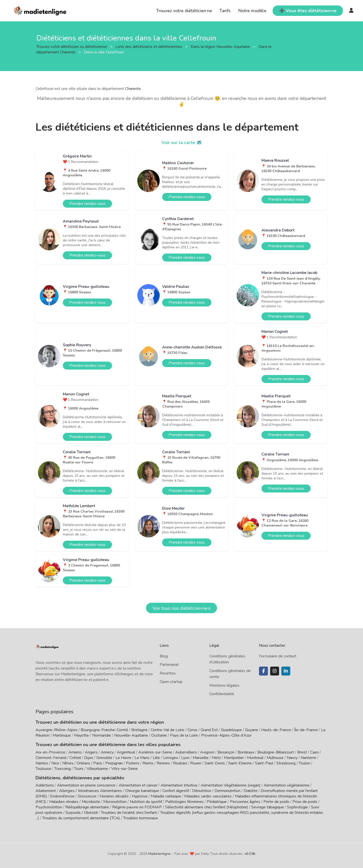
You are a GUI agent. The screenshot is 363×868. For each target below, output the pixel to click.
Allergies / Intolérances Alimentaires (91, 791)
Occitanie (159, 735)
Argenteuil (126, 752)
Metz (216, 758)
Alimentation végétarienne (287, 785)
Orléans (83, 763)
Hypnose (140, 796)
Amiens (75, 752)
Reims (148, 763)
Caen (314, 752)
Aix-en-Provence (50, 752)
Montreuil (255, 758)
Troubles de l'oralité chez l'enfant (129, 813)
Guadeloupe (231, 730)
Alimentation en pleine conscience (86, 785)
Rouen (196, 763)
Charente (133, 89)
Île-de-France (306, 730)
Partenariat (169, 665)
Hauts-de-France (276, 730)
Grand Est (209, 730)
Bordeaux (246, 752)
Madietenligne (159, 854)
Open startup (171, 682)
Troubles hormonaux (141, 818)
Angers (91, 752)
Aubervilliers (186, 752)
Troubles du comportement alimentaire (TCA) (81, 818)
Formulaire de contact (278, 656)
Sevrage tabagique (268, 807)
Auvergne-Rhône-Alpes (56, 730)
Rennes (163, 763)
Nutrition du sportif (146, 802)
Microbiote (91, 802)
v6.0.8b (250, 854)
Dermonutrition (228, 791)
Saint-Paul (264, 763)
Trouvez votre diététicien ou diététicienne (72, 46)
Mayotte (81, 735)
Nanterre (308, 758)
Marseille (201, 758)
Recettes (168, 673)
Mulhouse (275, 758)
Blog (164, 656)
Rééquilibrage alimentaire (87, 807)
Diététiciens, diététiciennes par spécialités (80, 778)
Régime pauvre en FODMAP (137, 807)
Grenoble (104, 758)
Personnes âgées (245, 802)
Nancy (292, 758)
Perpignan (114, 763)
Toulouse (43, 769)
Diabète (251, 791)
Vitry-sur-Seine (125, 769)
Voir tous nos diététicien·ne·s (181, 608)
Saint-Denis (215, 763)
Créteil (75, 758)
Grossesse (87, 796)
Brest (302, 752)
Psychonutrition (49, 807)
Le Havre (123, 758)
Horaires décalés (114, 796)
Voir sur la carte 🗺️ (182, 143)
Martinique (62, 735)
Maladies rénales (64, 802)
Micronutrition (115, 802)
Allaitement (46, 791)
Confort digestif (176, 791)
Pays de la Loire (184, 735)
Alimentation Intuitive (179, 785)
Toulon (304, 763)
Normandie (102, 735)
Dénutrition (202, 791)
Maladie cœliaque (166, 796)
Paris (98, 763)
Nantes (42, 763)
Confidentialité (222, 694)
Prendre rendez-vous (87, 204)
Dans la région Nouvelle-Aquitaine (221, 46)
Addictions (45, 785)
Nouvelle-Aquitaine (131, 735)
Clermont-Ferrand (51, 758)
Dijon (89, 758)
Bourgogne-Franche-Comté (104, 730)
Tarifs (225, 11)
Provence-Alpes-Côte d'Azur (226, 735)
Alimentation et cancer (138, 785)
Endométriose (62, 796)
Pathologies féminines (184, 802)
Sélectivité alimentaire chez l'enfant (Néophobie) (207, 807)
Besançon (226, 752)
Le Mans (142, 758)
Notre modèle (252, 11)
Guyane (252, 730)
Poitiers (133, 763)
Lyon (185, 758)
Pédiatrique (217, 802)
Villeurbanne (97, 769)
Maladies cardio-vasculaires (208, 796)
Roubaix (180, 763)
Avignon (207, 752)
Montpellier (234, 758)
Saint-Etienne (240, 763)
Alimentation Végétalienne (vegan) (231, 785)
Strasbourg (286, 763)
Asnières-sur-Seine (155, 752)
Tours (79, 769)
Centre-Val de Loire (167, 730)
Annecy (107, 752)
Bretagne (139, 730)
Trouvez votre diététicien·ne (184, 11)
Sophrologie (297, 807)
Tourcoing (63, 769)
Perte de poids (276, 802)
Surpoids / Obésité (82, 813)
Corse (192, 730)
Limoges (171, 758)
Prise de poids (305, 802)
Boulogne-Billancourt (276, 752)
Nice (55, 763)
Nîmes (68, 763)
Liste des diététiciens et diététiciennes (149, 46)
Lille (156, 758)
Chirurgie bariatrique (142, 791)
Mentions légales (224, 685)
